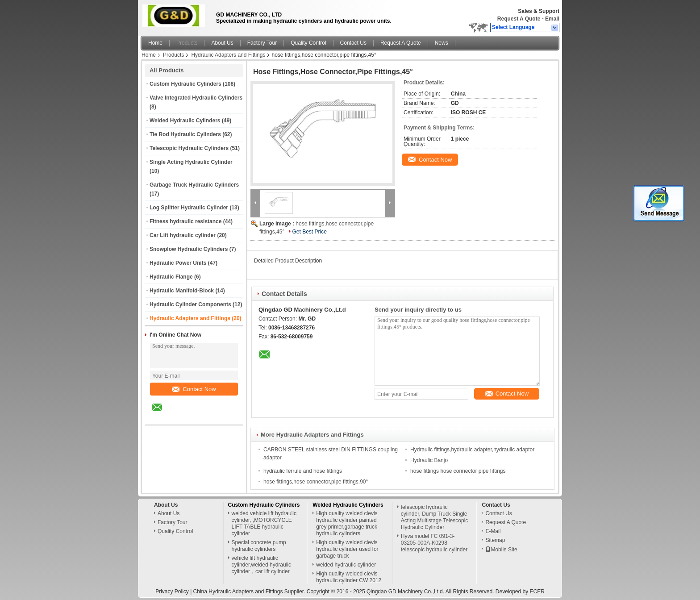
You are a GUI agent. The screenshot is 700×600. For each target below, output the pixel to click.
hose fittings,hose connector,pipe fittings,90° (316, 482)
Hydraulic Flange (171, 277)
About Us (222, 43)
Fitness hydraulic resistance (185, 221)
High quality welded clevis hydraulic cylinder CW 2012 (349, 577)
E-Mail (493, 531)
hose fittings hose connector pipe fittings (458, 471)
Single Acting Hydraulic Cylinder (191, 162)
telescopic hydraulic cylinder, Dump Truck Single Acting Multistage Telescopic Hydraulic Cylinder (435, 517)
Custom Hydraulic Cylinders (185, 84)
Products (187, 43)
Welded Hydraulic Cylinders (185, 121)
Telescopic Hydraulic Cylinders (189, 148)
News (442, 43)
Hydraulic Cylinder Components (190, 304)
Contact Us (353, 43)
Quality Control (308, 43)
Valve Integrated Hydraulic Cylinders (196, 98)
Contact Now (194, 389)
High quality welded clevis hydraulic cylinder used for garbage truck (347, 549)
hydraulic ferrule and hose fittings (303, 471)
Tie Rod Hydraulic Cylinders (185, 134)
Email (552, 19)
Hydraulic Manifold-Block (182, 291)
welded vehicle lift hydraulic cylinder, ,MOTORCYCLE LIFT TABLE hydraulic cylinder (264, 523)
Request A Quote (519, 19)
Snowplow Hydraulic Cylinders (189, 249)
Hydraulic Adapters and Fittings (228, 55)
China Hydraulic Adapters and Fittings (238, 592)
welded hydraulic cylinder (346, 565)
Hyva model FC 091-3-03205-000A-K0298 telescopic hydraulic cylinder (434, 543)
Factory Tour (262, 43)
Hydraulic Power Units (178, 263)
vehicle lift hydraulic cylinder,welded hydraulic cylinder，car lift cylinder (261, 565)
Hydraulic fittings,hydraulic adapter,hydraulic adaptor (472, 450)
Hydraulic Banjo (429, 460)
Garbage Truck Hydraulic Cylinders (194, 185)
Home (155, 43)
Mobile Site (501, 550)
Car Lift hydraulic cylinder (183, 235)
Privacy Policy (172, 592)
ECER (537, 592)
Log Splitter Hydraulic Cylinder (189, 208)
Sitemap (495, 540)
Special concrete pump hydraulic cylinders (259, 546)
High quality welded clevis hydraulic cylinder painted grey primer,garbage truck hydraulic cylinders (347, 523)
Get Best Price (310, 232)
